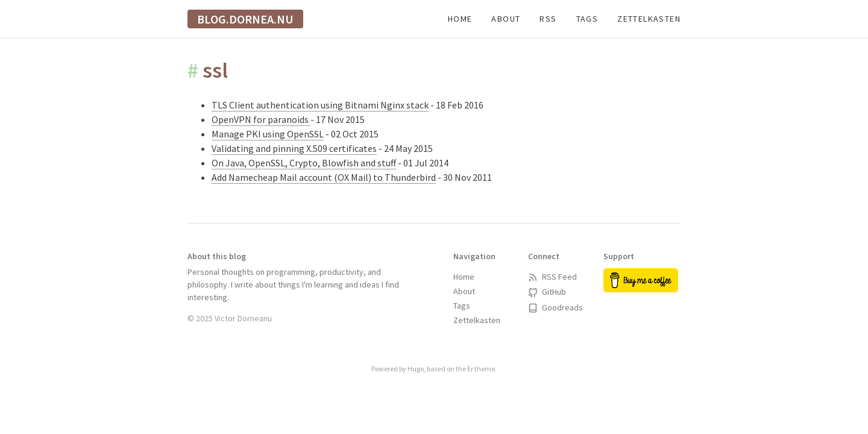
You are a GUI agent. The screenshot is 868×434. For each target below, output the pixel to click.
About (506, 19)
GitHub (547, 292)
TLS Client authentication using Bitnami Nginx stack (320, 105)
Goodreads (555, 307)
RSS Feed (552, 277)
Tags (587, 19)
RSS (548, 19)
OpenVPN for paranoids (261, 119)
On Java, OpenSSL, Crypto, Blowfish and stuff (304, 163)
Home (460, 19)
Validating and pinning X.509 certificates (294, 148)
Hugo (416, 369)
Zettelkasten (649, 19)
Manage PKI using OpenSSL (268, 134)
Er (470, 369)
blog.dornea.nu (245, 19)
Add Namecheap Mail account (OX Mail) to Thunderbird (324, 177)
